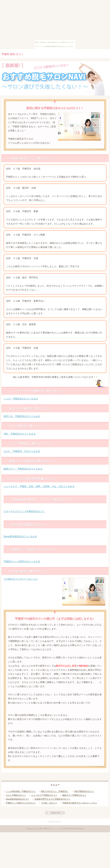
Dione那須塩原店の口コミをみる (20, 536)
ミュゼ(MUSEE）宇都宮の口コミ (21, 791)
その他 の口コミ (49, 803)
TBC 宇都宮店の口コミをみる (20, 434)
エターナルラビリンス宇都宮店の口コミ (24, 511)
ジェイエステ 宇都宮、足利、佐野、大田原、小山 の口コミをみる (39, 486)
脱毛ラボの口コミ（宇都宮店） (55, 791)
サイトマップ (55, 822)
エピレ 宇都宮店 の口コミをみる (22, 451)
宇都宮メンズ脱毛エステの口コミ (21, 803)
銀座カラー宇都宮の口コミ (74, 795)
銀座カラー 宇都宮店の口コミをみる (23, 469)
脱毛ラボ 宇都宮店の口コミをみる (22, 416)
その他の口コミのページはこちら (21, 579)
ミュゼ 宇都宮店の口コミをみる (21, 399)
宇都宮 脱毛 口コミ (12, 54)
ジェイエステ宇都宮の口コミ (44, 795)
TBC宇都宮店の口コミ (84, 791)
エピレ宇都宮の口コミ (16, 795)
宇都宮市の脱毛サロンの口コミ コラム (80, 803)
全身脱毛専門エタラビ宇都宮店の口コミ (52, 799)
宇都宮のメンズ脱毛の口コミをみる (22, 561)
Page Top (56, 813)
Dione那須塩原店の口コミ (18, 799)
